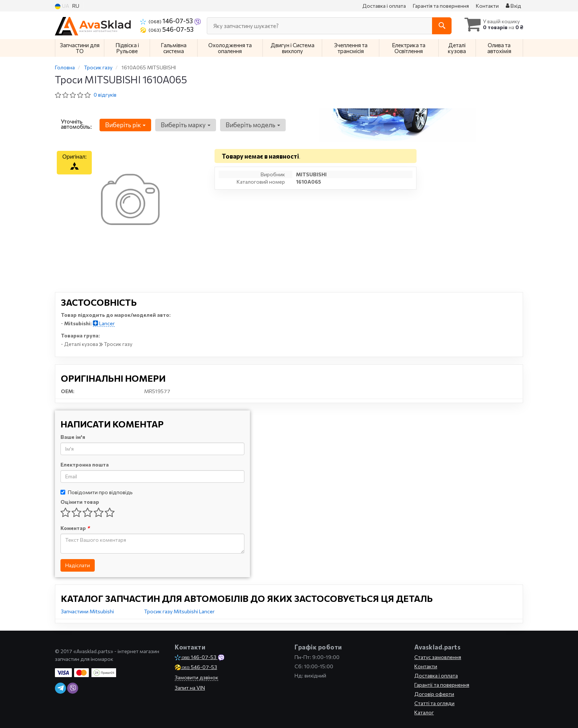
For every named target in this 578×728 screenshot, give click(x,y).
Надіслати (78, 565)
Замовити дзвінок (196, 677)
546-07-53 (167, 29)
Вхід (513, 6)
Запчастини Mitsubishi (87, 611)
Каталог (424, 712)
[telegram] (60, 688)
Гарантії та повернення (442, 685)
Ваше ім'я (73, 437)
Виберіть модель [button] (250, 125)
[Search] (436, 26)
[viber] (73, 688)
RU (76, 6)
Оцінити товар (80, 502)
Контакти (487, 6)
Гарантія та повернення (441, 6)
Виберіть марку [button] (184, 125)
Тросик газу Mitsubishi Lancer (179, 611)
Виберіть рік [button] (125, 125)
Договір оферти (434, 694)
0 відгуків (105, 95)
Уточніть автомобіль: (76, 124)
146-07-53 (167, 21)
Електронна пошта (85, 464)
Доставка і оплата (384, 6)
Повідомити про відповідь (97, 492)
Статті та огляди (434, 703)
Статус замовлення (438, 657)
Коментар (75, 528)
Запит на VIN (190, 688)
